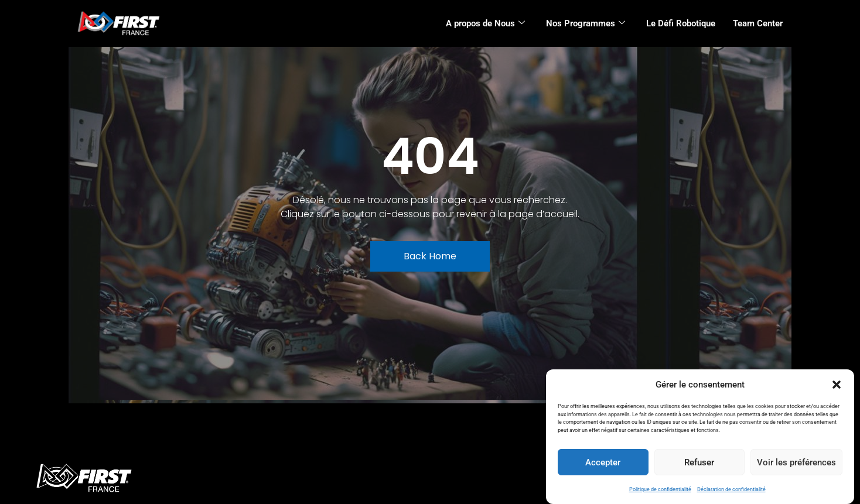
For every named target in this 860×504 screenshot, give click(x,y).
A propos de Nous (485, 23)
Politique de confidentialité (660, 489)
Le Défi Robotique (681, 23)
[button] (837, 385)
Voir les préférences (796, 462)
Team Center (758, 23)
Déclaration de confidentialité (731, 489)
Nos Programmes (586, 23)
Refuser (699, 462)
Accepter (603, 462)
